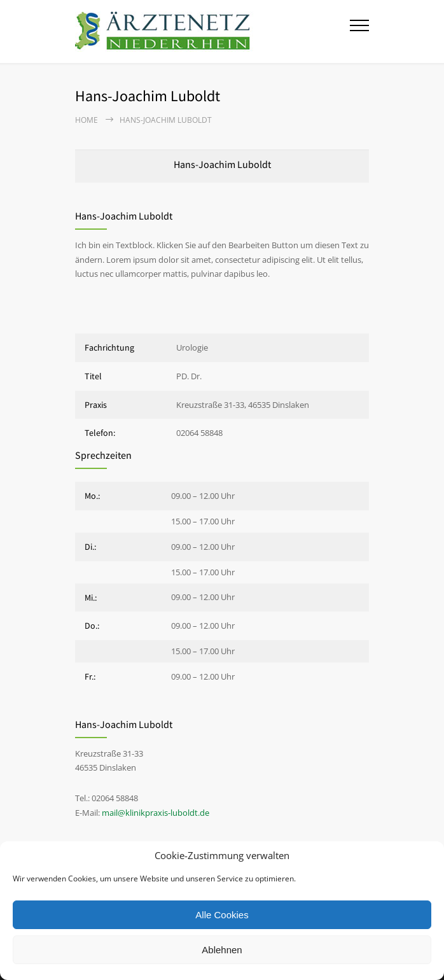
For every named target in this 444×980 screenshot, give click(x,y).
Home (87, 120)
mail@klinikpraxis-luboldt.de (156, 813)
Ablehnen (222, 950)
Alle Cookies (222, 915)
